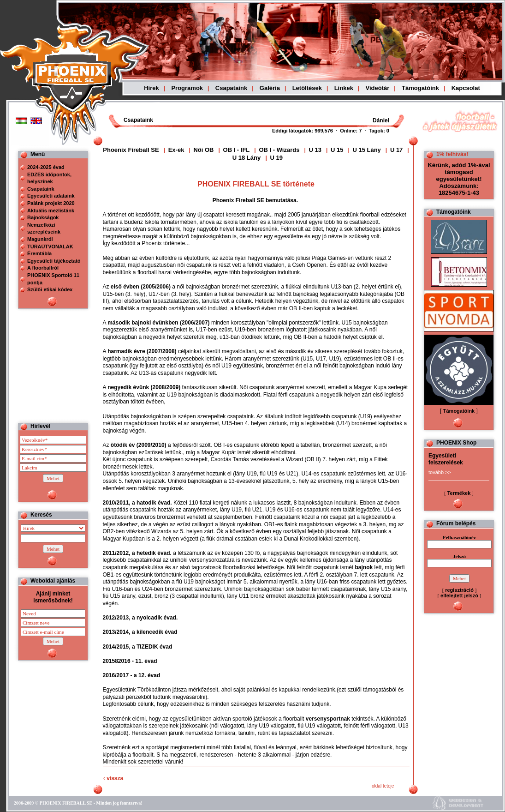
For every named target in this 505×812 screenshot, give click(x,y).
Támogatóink (420, 88)
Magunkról (40, 239)
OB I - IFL (237, 150)
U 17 (396, 150)
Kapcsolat (466, 88)
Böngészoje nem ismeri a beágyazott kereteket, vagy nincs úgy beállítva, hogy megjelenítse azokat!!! (305, 120)
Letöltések (307, 88)
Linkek (344, 88)
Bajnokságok (43, 217)
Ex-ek (176, 150)
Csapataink (231, 88)
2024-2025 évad (46, 167)
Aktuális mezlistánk (51, 211)
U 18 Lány (247, 158)
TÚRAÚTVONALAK (50, 247)
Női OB (203, 150)
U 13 (315, 150)
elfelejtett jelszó (459, 595)
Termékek (459, 493)
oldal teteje (383, 786)
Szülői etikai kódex (50, 289)
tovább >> (440, 472)
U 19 (276, 158)
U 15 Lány (366, 150)
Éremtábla (39, 253)
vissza (115, 778)
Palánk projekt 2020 (51, 203)
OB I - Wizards (279, 150)
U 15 (337, 150)
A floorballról (43, 268)
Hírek (151, 88)
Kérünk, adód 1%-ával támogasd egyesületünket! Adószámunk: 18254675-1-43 (459, 179)
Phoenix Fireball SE (131, 150)
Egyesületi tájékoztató (54, 261)
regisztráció (459, 590)
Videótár (378, 88)
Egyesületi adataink (51, 196)
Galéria (270, 88)
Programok (187, 88)
